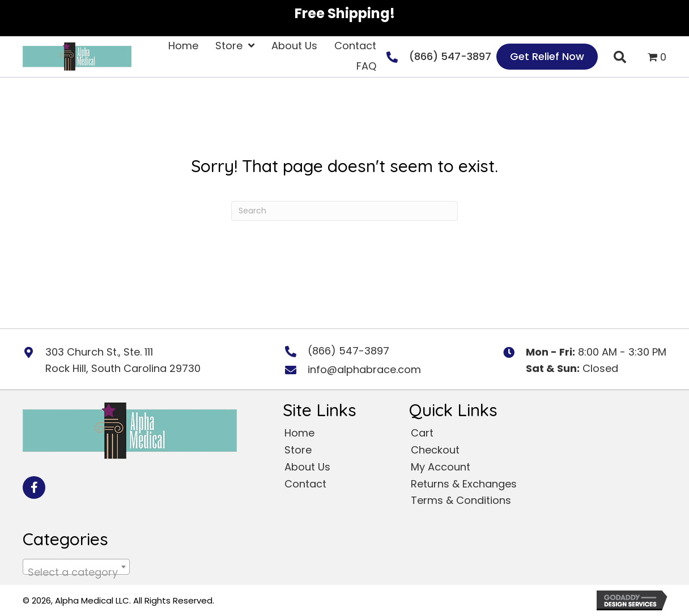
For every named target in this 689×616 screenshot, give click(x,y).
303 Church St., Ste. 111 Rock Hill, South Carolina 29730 (123, 360)
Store (298, 450)
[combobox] (76, 567)
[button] (34, 487)
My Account (441, 467)
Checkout (435, 450)
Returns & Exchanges (464, 484)
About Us (307, 467)
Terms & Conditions (461, 500)
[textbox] (76, 572)
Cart (422, 433)
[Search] (344, 211)
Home (299, 433)
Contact (305, 484)
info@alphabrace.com (364, 369)
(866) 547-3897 (450, 56)
